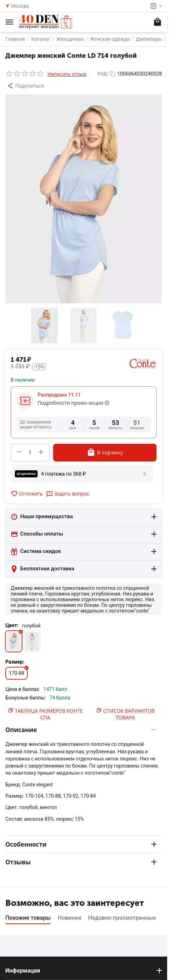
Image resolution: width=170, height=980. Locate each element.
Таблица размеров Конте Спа (49, 714)
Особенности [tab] (81, 844)
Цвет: (12, 625)
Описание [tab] (81, 730)
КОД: (103, 74)
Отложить (27, 494)
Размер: (15, 662)
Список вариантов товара (129, 714)
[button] (26, 86)
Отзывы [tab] (81, 862)
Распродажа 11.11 (59, 395)
